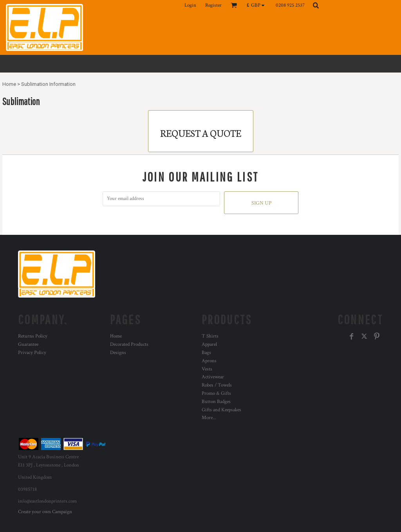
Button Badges (216, 402)
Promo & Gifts (216, 393)
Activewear (213, 377)
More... (209, 418)
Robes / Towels (217, 385)
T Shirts (210, 336)
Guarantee (28, 344)
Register (213, 5)
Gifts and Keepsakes (221, 410)
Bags (206, 353)
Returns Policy (33, 336)
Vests (207, 369)
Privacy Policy (32, 353)
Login (190, 5)
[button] (257, 5)
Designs (118, 353)
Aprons (209, 361)
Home (9, 84)
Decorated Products (129, 344)
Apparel (209, 344)
